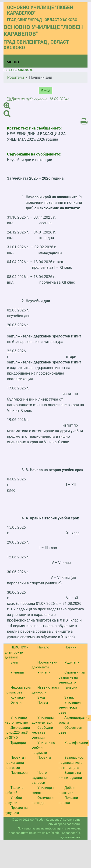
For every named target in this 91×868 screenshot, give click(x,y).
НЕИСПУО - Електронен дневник (16, 652)
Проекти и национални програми (16, 763)
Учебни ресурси (13, 800)
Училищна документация (43, 720)
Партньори (19, 773)
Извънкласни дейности (45, 690)
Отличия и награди (43, 800)
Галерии (71, 688)
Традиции (18, 743)
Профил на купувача (16, 810)
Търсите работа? (14, 790)
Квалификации (76, 743)
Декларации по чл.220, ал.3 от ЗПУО (17, 733)
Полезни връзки (68, 800)
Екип (14, 662)
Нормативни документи (45, 665)
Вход (41, 698)
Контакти (18, 698)
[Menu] (10, 63)
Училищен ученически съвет (70, 708)
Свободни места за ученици (42, 733)
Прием (43, 703)
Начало (43, 647)
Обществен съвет (70, 730)
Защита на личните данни (70, 775)
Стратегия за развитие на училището (72, 677)
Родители (16, 77)
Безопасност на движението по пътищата (72, 763)
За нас (70, 698)
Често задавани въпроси (39, 778)
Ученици (17, 672)
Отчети (16, 703)
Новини (70, 647)
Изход (45, 90)
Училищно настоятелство (16, 720)
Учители (44, 672)
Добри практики (66, 790)
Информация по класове (18, 690)
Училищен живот (43, 790)
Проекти (44, 758)
